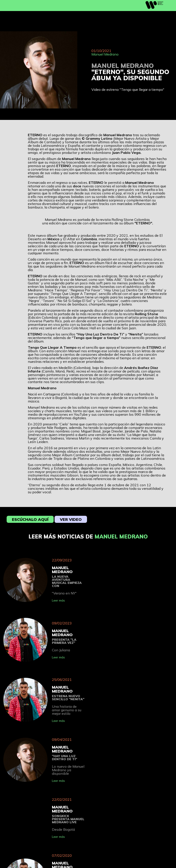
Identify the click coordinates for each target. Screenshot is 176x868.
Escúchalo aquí (30, 519)
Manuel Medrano (105, 54)
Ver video (71, 519)
